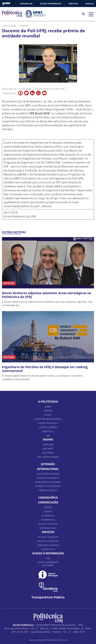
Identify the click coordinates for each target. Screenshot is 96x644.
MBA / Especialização (48, 457)
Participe (73, 4)
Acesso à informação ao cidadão (48, 564)
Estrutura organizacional (48, 419)
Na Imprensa (48, 516)
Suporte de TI (48, 549)
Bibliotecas (48, 431)
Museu (48, 415)
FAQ (48, 558)
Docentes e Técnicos (48, 541)
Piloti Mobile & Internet (56, 640)
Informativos (48, 520)
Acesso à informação (51, 4)
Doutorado (48, 453)
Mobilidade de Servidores (48, 482)
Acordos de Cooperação (48, 486)
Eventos (48, 512)
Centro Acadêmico (48, 427)
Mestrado (48, 449)
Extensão (48, 464)
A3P (48, 436)
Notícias (48, 507)
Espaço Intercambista (48, 478)
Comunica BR (26, 4)
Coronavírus (48, 498)
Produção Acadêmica (48, 545)
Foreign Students (48, 490)
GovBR (6, 3)
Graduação (48, 445)
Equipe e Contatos (48, 524)
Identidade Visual (48, 528)
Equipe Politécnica (48, 423)
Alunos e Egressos (48, 537)
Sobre (48, 407)
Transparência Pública (48, 597)
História (48, 411)
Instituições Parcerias (48, 474)
